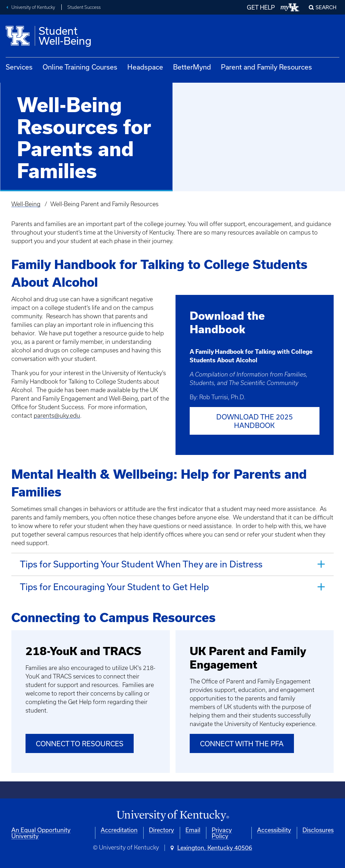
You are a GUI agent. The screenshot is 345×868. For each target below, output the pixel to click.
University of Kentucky (33, 7)
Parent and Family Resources (266, 67)
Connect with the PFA (242, 743)
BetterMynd (192, 67)
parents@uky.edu (57, 416)
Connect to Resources (80, 743)
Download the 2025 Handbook (255, 421)
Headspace (145, 67)
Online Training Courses (80, 67)
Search (326, 7)
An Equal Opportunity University (41, 833)
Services (19, 67)
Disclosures (318, 830)
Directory (162, 830)
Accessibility (274, 830)
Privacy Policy (222, 833)
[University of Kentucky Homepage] (172, 815)
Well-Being (26, 204)
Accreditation (119, 830)
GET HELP (261, 7)
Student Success (84, 7)
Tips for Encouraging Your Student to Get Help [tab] (114, 586)
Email (193, 830)
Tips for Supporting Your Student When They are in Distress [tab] (141, 564)
